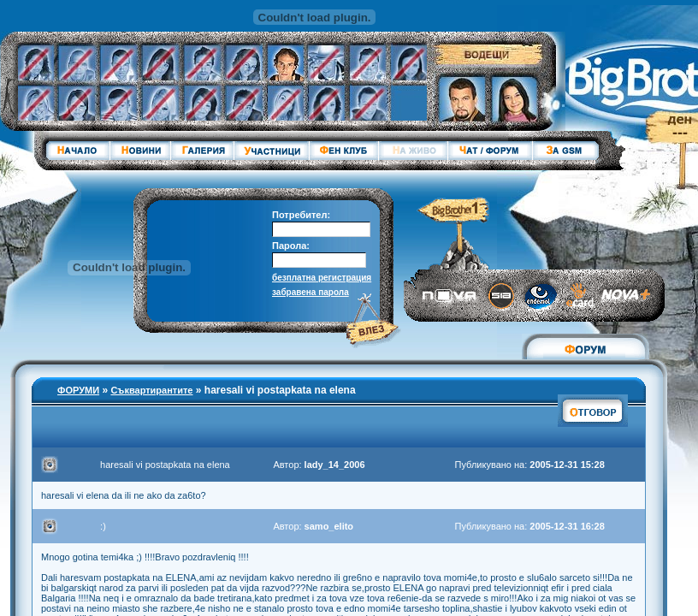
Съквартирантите (151, 390)
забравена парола (311, 292)
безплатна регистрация (322, 278)
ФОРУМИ (78, 390)
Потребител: (301, 215)
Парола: (291, 246)
